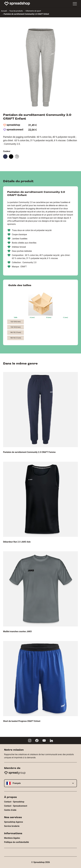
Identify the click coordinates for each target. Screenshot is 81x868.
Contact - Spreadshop (14, 802)
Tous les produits (16, 11)
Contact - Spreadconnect (16, 806)
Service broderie (12, 826)
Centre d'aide (10, 810)
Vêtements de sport (33, 11)
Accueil (4, 11)
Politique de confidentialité (17, 842)
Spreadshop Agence (14, 822)
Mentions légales (12, 838)
